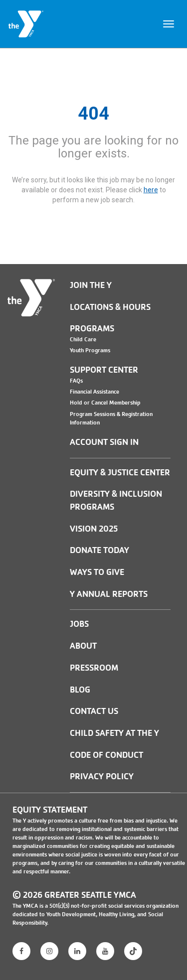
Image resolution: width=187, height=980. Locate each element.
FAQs (76, 381)
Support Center (104, 370)
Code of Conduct (106, 755)
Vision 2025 (94, 529)
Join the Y (91, 285)
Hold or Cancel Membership (105, 403)
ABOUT (83, 646)
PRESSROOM (94, 668)
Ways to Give (97, 572)
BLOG (80, 690)
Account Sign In (104, 442)
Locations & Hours (110, 307)
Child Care (83, 339)
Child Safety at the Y (114, 733)
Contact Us (94, 711)
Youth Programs (90, 350)
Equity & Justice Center (120, 473)
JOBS (79, 624)
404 (93, 114)
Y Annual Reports (109, 594)
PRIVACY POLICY (102, 776)
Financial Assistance (94, 392)
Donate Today (99, 550)
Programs (92, 329)
